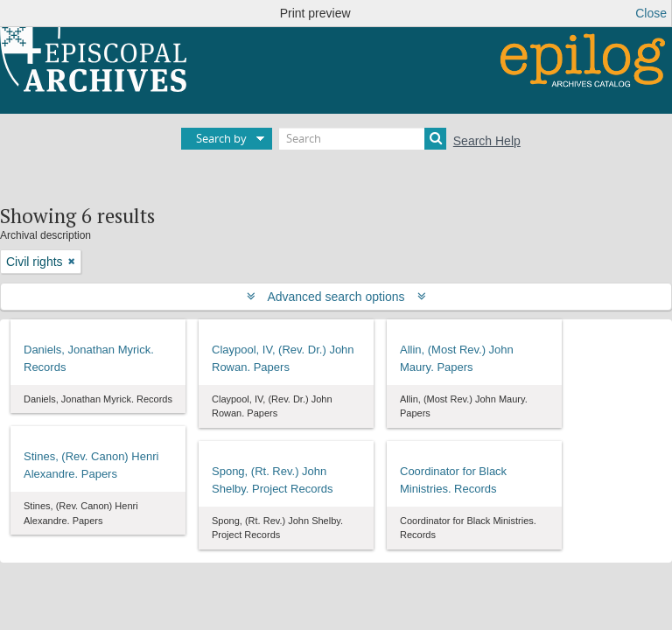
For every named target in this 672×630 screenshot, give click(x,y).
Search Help (487, 141)
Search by (221, 138)
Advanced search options (336, 297)
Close (651, 13)
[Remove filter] (72, 262)
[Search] (363, 139)
